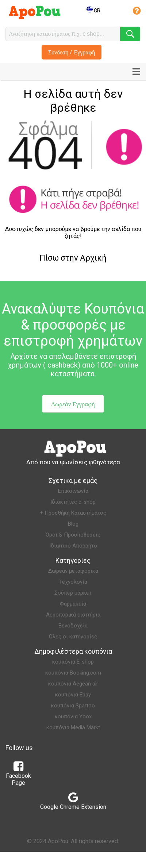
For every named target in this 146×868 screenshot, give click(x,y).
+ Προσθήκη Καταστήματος (73, 513)
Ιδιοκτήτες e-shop (73, 502)
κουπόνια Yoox (73, 717)
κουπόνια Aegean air (73, 684)
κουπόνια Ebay (73, 695)
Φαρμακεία (73, 604)
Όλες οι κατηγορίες (73, 637)
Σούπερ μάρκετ (73, 593)
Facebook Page (18, 776)
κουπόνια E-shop (73, 662)
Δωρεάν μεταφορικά (73, 571)
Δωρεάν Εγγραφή (73, 404)
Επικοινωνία (73, 491)
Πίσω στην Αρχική (73, 258)
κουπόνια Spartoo (73, 706)
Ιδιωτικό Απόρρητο (73, 546)
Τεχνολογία (73, 582)
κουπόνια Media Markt (73, 727)
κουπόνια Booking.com (73, 673)
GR (93, 11)
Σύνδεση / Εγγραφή (72, 52)
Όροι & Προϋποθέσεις (73, 535)
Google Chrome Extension (73, 803)
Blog (73, 524)
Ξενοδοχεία (73, 626)
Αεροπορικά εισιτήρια (73, 615)
